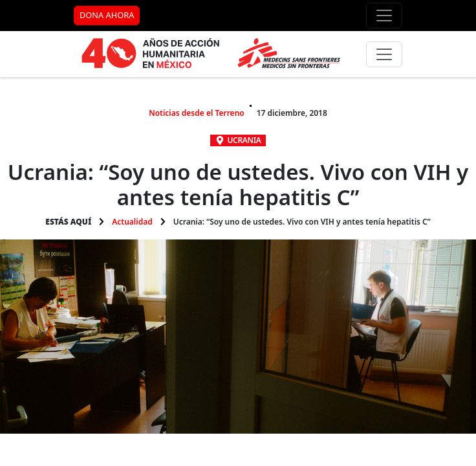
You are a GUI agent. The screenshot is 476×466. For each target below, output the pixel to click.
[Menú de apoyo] (384, 16)
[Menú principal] (384, 54)
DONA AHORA (107, 15)
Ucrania (244, 140)
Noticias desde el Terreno (197, 113)
